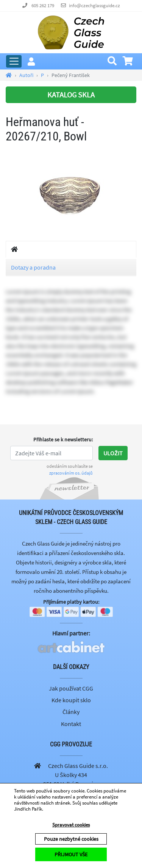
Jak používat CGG (71, 688)
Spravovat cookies (71, 825)
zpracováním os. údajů (71, 473)
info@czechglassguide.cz (94, 5)
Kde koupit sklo (71, 700)
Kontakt (71, 724)
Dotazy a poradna (33, 267)
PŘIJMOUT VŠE (71, 854)
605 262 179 (43, 5)
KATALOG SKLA (71, 95)
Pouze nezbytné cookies (71, 839)
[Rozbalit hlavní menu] (14, 61)
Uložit (113, 453)
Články (71, 712)
